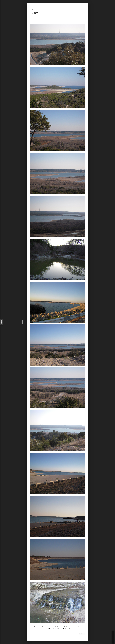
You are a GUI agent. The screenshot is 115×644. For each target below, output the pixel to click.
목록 (2, 322)
